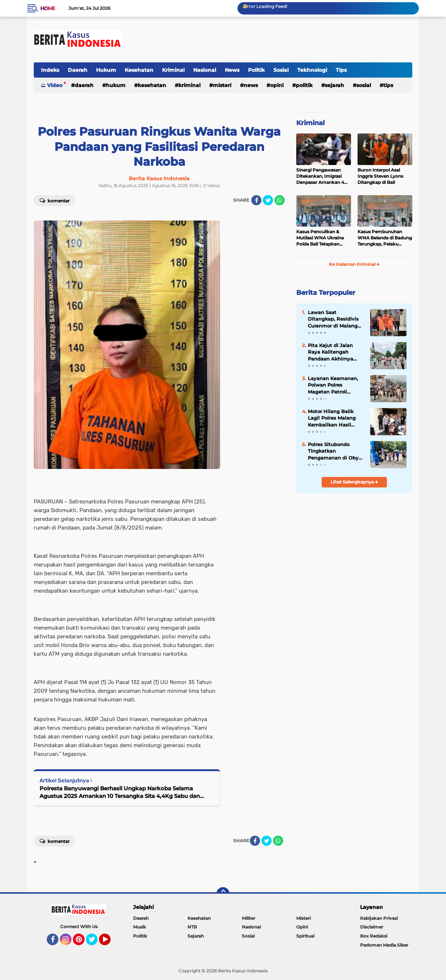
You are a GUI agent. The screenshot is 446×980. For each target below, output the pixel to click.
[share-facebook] (256, 200)
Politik (256, 70)
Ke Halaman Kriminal (354, 264)
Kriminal (173, 70)
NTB (192, 927)
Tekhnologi (312, 70)
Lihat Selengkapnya (354, 482)
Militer (249, 918)
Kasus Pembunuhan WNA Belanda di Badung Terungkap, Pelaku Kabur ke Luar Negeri (385, 238)
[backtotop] (223, 894)
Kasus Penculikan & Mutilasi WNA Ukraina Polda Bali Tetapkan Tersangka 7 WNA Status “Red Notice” (323, 238)
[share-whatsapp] (280, 200)
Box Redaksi (374, 936)
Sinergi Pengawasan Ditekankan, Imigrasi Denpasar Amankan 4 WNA (320, 176)
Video (55, 85)
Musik (140, 927)
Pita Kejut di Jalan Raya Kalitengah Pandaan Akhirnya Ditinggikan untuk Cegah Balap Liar (331, 352)
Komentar (55, 200)
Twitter (95, 943)
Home (48, 8)
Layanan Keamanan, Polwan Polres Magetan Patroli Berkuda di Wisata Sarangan (333, 385)
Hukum (106, 70)
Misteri (222, 85)
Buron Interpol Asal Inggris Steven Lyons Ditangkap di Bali (380, 176)
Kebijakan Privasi (379, 918)
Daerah (78, 70)
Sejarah (334, 85)
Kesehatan (139, 70)
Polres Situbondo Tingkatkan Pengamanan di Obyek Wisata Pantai (336, 451)
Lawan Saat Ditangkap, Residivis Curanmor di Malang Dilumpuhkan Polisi (333, 319)
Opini (277, 85)
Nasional (205, 70)
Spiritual (305, 936)
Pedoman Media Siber (384, 945)
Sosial (281, 70)
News (232, 70)
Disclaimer (372, 927)
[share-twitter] (268, 200)
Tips (341, 70)
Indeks (50, 70)
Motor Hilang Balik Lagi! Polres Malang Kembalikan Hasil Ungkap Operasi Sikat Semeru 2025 (334, 418)
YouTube (110, 943)
